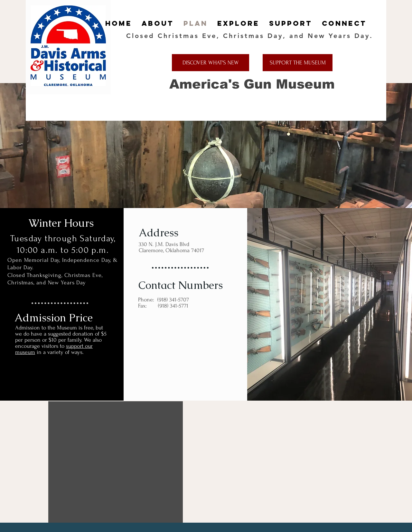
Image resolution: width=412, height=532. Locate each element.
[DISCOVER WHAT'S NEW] (211, 63)
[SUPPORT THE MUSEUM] (298, 63)
